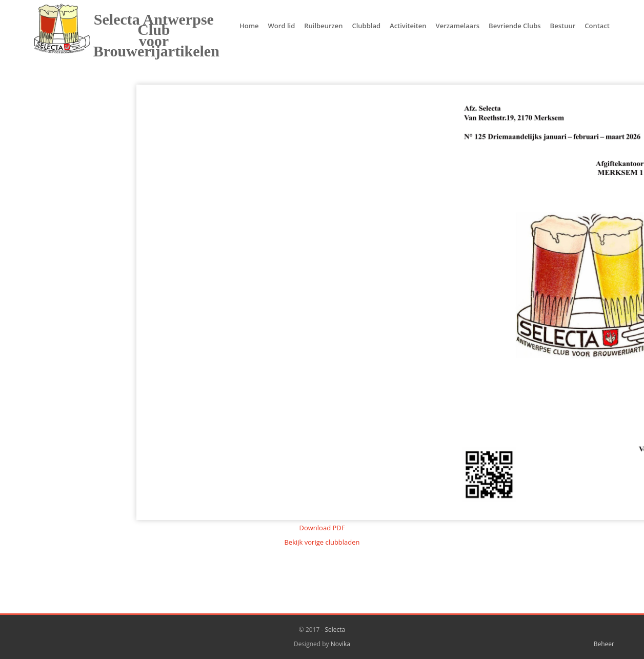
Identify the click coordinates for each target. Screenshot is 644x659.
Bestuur (563, 26)
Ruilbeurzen (323, 26)
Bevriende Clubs (515, 26)
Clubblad (366, 26)
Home (249, 26)
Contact (597, 26)
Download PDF (322, 528)
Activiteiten (408, 26)
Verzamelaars (458, 26)
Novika (340, 644)
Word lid (282, 26)
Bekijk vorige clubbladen (322, 542)
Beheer (604, 644)
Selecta (335, 630)
